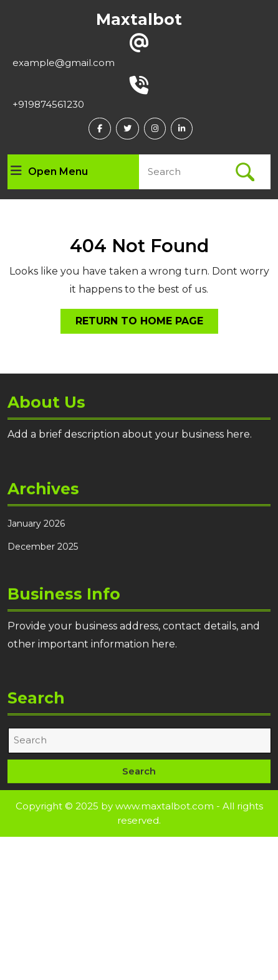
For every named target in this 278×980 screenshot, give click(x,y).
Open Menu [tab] (49, 172)
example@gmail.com (64, 63)
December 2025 (43, 549)
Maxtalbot (139, 19)
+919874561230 (48, 104)
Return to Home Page (147, 323)
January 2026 (36, 526)
